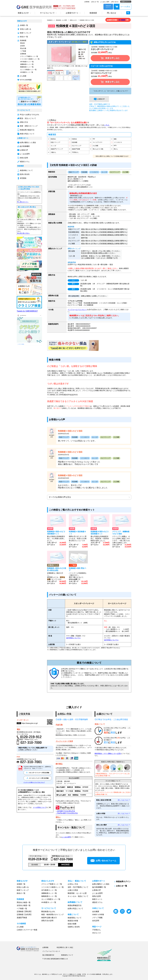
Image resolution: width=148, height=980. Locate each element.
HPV (115, 146)
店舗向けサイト (126, 2)
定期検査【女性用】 (24, 915)
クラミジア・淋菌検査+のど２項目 (121, 533)
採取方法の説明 (47, 921)
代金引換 (59, 725)
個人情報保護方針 (48, 955)
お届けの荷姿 (73, 890)
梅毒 (115, 139)
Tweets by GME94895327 (27, 311)
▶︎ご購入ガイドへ (23, 202)
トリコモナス (118, 142)
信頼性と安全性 (74, 927)
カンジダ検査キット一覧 (28, 70)
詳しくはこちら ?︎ (124, 800)
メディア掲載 (97, 918)
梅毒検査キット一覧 (27, 67)
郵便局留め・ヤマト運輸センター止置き (108, 753)
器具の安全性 (25, 174)
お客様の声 (24, 150)
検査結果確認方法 (75, 905)
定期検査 (23, 54)
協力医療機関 (25, 146)
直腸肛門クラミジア (57, 149)
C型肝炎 (74, 139)
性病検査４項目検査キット (77, 533)
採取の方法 (24, 122)
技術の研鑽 (72, 924)
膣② (73, 289)
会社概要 (96, 912)
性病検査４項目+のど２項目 (87, 20)
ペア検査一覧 (22, 909)
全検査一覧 (24, 25)
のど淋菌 (95, 146)
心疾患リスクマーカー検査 (27, 930)
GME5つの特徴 (98, 915)
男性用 (22, 43)
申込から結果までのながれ (30, 115)
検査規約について (67, 955)
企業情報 (87, 2)
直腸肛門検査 (22, 918)
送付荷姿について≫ (73, 638)
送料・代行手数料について (78, 887)
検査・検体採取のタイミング (53, 915)
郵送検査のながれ (48, 912)
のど (73, 280)
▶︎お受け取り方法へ (24, 233)
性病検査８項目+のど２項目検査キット (100, 533)
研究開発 (23, 178)
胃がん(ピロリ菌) (98, 149)
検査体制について (26, 170)
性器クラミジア (55, 142)
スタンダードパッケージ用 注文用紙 (38, 773)
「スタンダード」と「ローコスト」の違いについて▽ (110, 91)
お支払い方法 (73, 884)
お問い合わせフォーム (103, 861)
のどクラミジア (77, 146)
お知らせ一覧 (95, 2)
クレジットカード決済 (64, 741)
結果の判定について (75, 909)
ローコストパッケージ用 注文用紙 (38, 778)
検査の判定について (27, 134)
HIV (94, 139)
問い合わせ (112, 13)
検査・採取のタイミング (29, 126)
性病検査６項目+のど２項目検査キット (56, 533)
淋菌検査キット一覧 (27, 64)
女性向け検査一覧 (24, 905)
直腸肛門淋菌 (76, 149)
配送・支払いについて (28, 118)
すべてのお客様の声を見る (60, 497)
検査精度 (93, 13)
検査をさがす (23, 13)
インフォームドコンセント (77, 310)
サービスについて (47, 13)
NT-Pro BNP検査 (26, 80)
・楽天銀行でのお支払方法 (65, 811)
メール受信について (40, 807)
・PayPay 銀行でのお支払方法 (67, 813)
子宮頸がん (75, 152)
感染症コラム (25, 162)
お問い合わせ (115, 2)
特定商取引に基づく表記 (65, 947)
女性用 (22, 46)
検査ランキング (26, 33)
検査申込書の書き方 (49, 918)
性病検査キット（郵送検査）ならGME (57, 20)
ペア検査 (23, 51)
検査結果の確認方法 (27, 130)
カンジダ (53, 146)
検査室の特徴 (73, 921)
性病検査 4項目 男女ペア (78, 569)
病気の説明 (24, 158)
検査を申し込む (110, 58)
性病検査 (23, 40)
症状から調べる (26, 29)
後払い (58, 817)
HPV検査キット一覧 (27, 62)
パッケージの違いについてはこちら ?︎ (34, 782)
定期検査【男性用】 (24, 912)
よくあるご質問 (105, 2)
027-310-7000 (63, 859)
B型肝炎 (53, 139)
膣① (73, 284)
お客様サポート (72, 13)
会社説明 (96, 921)
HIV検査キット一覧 (27, 72)
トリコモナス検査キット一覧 (30, 59)
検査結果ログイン (123, 881)
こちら (107, 125)
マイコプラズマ (97, 142)
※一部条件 (122, 20)
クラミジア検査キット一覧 (29, 56)
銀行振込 (59, 764)
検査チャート (97, 899)
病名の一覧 (24, 37)
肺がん (116, 149)
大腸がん (53, 152)
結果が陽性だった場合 (28, 143)
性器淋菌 (74, 142)
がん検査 (23, 76)
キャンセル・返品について (78, 896)
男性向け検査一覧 (24, 902)
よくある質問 (25, 154)
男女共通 (23, 48)
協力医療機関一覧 (99, 887)
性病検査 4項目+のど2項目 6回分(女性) (57, 569)
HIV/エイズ (96, 933)
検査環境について (75, 918)
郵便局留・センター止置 (77, 893)
